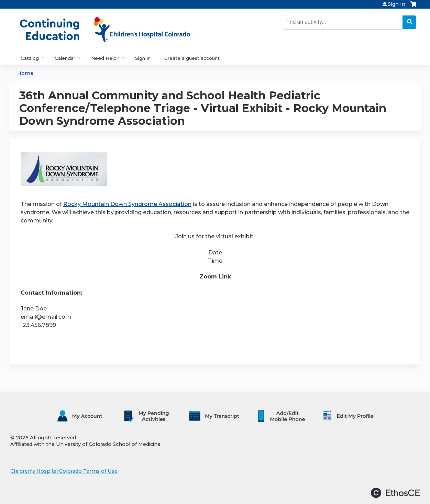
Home (25, 73)
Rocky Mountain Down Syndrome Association (127, 204)
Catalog (30, 58)
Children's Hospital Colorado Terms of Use (64, 471)
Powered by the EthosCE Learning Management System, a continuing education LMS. (395, 493)
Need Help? (105, 58)
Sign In (396, 4)
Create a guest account (192, 58)
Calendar (65, 58)
